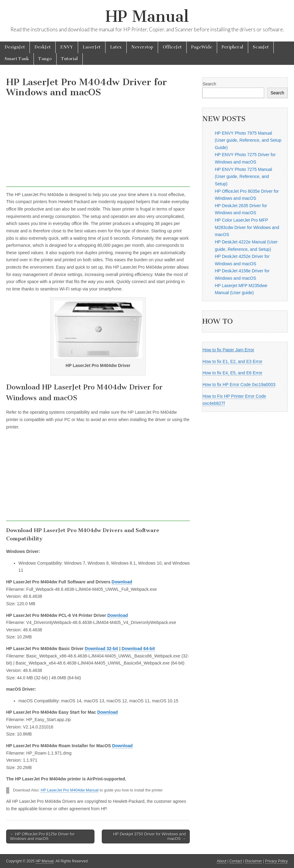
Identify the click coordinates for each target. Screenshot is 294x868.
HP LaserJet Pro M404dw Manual (70, 790)
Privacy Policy (276, 861)
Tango (45, 59)
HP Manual (147, 16)
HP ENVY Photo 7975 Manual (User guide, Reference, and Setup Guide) (248, 140)
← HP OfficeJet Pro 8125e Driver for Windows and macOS (42, 836)
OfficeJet (172, 47)
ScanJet (261, 47)
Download (122, 582)
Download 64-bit (138, 649)
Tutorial (70, 59)
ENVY (67, 47)
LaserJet (92, 47)
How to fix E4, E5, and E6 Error (232, 373)
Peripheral (232, 47)
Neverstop (142, 47)
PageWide (202, 47)
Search (209, 84)
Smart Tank (17, 59)
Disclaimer (254, 861)
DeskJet (43, 47)
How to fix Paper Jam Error (228, 350)
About (222, 861)
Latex (116, 47)
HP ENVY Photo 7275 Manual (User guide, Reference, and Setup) (243, 177)
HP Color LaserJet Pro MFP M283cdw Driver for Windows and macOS (247, 227)
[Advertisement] (98, 144)
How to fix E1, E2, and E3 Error (232, 361)
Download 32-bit (101, 649)
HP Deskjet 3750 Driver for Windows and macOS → (149, 836)
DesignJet (15, 47)
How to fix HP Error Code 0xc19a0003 (239, 385)
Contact (236, 861)
